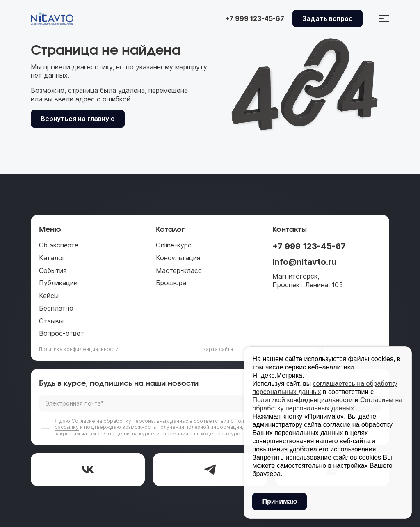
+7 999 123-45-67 (309, 246)
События (53, 270)
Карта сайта (218, 349)
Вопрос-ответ (62, 333)
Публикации (58, 283)
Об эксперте (59, 245)
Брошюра (171, 283)
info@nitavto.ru (304, 262)
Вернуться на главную (78, 119)
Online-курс (174, 245)
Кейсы (49, 296)
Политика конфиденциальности (79, 349)
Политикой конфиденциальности (302, 400)
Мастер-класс (179, 270)
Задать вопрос (328, 18)
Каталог (52, 258)
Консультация (178, 258)
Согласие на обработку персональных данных (130, 421)
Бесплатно (56, 308)
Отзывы (51, 321)
